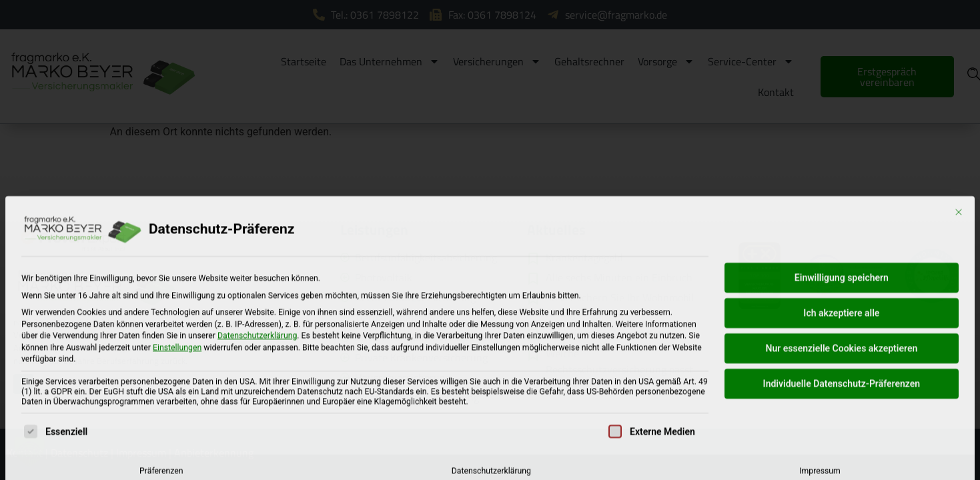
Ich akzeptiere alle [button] (841, 391)
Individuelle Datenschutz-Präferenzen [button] (842, 462)
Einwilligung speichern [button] (842, 356)
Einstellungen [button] (177, 425)
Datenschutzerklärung (257, 414)
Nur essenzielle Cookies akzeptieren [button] (842, 427)
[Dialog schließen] (959, 291)
